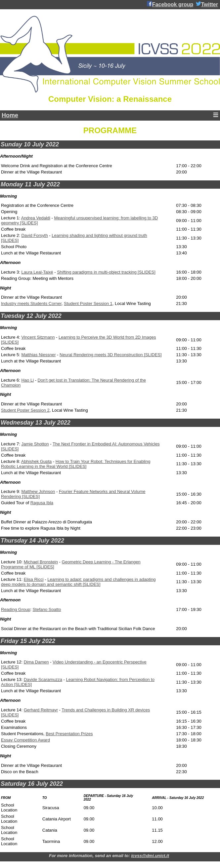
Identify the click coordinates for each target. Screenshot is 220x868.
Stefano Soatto (47, 609)
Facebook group (170, 4)
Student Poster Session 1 (88, 303)
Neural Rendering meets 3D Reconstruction (102, 355)
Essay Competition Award (25, 740)
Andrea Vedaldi (36, 218)
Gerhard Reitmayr (41, 710)
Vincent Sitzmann (38, 337)
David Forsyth (34, 235)
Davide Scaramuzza (43, 679)
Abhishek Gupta (37, 461)
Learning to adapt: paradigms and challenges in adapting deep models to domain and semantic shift (78, 582)
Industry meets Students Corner (31, 303)
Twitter (207, 4)
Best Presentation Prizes (69, 734)
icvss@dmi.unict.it (150, 856)
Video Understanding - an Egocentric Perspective (100, 662)
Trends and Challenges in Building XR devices (106, 710)
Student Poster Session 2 (25, 410)
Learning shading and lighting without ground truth (99, 235)
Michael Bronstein (41, 562)
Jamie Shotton (35, 444)
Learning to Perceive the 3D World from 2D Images (107, 337)
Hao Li (27, 380)
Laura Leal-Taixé (37, 272)
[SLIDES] (29, 223)
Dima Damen (36, 662)
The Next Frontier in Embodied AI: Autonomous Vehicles (106, 444)
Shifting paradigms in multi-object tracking (97, 272)
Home (10, 115)
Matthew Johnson (38, 491)
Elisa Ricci (34, 579)
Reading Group (16, 609)
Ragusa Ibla (42, 503)
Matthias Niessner (38, 355)
